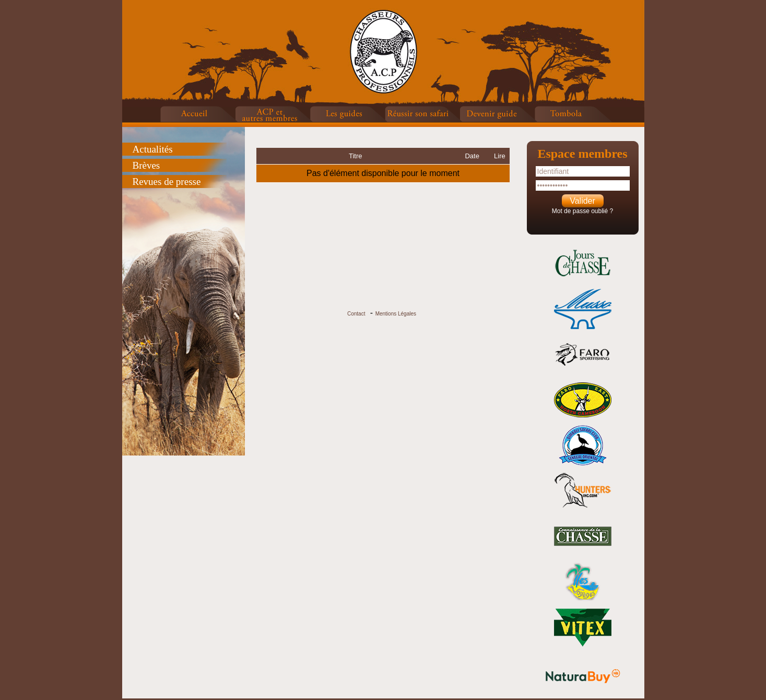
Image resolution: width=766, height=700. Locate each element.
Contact (356, 314)
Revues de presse (167, 182)
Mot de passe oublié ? (582, 211)
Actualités (153, 149)
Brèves (146, 165)
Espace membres (582, 154)
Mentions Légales (396, 314)
